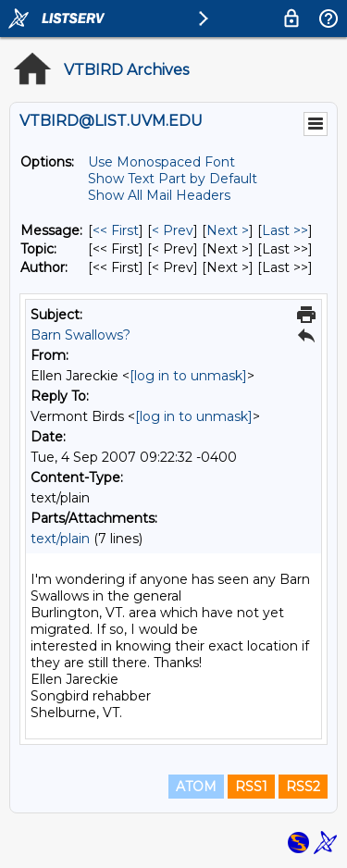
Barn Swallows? (81, 335)
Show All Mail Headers (159, 195)
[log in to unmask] (188, 376)
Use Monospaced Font (161, 162)
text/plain (60, 539)
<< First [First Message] (116, 230)
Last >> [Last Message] (285, 230)
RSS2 (303, 787)
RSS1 (251, 787)
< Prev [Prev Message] (173, 230)
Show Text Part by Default (173, 179)
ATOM (196, 787)
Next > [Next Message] (228, 230)
